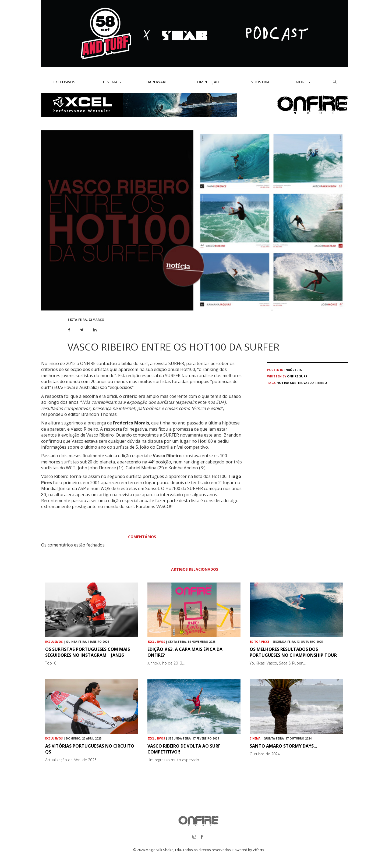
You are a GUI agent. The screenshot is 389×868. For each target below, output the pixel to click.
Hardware (157, 82)
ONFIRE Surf (297, 376)
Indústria (259, 82)
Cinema (112, 82)
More (303, 82)
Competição (206, 82)
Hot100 (282, 383)
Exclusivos (64, 82)
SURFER (296, 383)
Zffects (259, 850)
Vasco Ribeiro (315, 383)
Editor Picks (259, 642)
